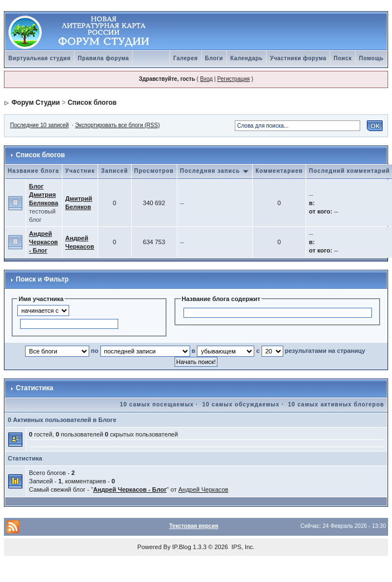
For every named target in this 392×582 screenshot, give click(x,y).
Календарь (246, 58)
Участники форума (298, 58)
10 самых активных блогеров (336, 404)
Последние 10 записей (39, 125)
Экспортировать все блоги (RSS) (118, 125)
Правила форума (104, 58)
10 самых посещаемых (157, 404)
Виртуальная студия (40, 58)
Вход (207, 79)
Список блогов (92, 103)
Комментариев (279, 171)
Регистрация (233, 79)
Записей (114, 171)
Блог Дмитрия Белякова (43, 195)
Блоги (214, 58)
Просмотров (154, 171)
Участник (80, 171)
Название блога (33, 171)
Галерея (186, 58)
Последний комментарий (349, 171)
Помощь (371, 58)
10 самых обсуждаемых (241, 404)
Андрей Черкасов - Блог (43, 242)
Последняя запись (215, 171)
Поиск (343, 58)
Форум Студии (35, 103)
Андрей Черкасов (204, 489)
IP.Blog (182, 547)
